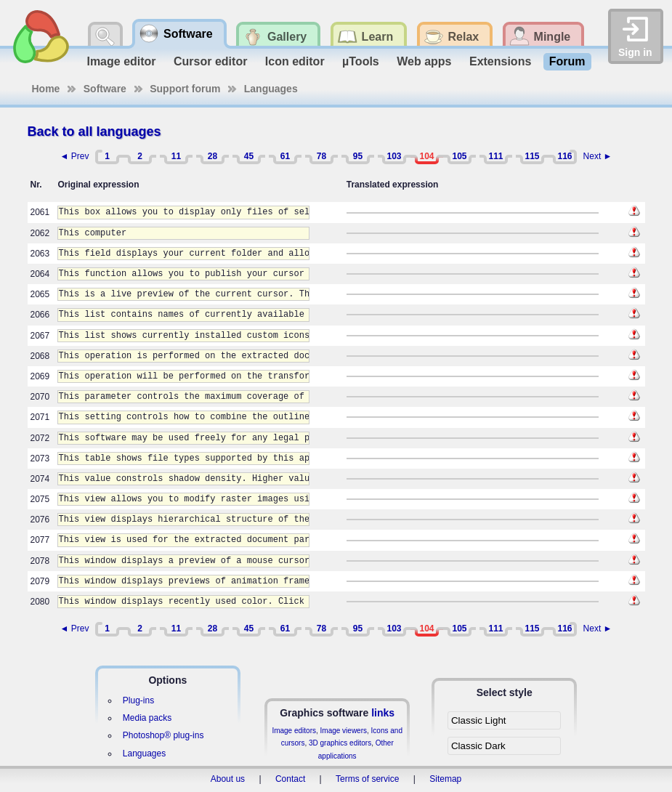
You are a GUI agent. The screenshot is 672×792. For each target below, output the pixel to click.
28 (212, 156)
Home (46, 89)
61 (285, 156)
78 (321, 156)
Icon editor (295, 61)
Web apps (424, 61)
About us (228, 779)
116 (564, 156)
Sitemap (445, 779)
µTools (361, 61)
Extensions (500, 61)
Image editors (294, 731)
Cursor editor (210, 61)
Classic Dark (478, 746)
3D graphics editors (340, 743)
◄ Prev (75, 156)
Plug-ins (138, 700)
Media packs (147, 718)
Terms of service (367, 779)
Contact (290, 779)
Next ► (598, 156)
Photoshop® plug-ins (163, 735)
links (383, 713)
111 (495, 156)
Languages (271, 89)
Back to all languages (94, 132)
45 (249, 156)
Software (105, 89)
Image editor (121, 61)
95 (358, 156)
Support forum (185, 89)
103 (394, 156)
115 (532, 156)
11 (176, 156)
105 (459, 156)
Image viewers (344, 731)
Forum (567, 61)
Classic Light (479, 720)
